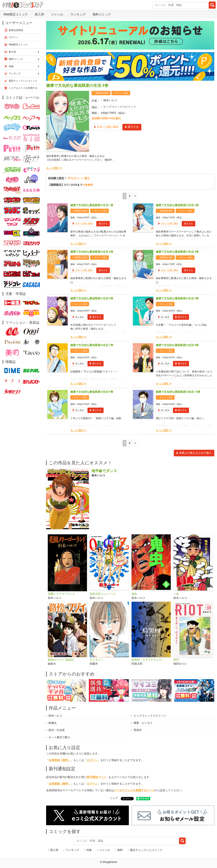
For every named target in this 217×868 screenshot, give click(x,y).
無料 (120, 850)
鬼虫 (134, 594)
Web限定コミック (16, 14)
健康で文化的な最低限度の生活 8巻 (177, 345)
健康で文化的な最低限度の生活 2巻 (177, 205)
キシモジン (96, 660)
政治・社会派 (57, 730)
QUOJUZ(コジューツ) (102, 594)
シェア (114, 798)
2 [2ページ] (130, 196)
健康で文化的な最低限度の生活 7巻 (92, 345)
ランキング (78, 14)
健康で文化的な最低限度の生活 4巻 (177, 252)
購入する (103, 224)
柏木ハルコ (110, 100)
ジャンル (57, 14)
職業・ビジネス (143, 723)
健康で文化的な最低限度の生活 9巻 (92, 392)
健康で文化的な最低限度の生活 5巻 (92, 298)
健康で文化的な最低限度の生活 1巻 (92, 205)
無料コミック (102, 14)
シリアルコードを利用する (23, 88)
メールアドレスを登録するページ (134, 790)
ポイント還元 (122, 93)
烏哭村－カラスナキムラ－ (148, 660)
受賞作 (138, 730)
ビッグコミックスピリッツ (120, 107)
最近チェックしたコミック (146, 850)
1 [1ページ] (125, 196)
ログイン (92, 760)
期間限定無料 (102, 93)
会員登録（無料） (60, 760)
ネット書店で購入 (59, 737)
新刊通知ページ (96, 777)
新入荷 (40, 14)
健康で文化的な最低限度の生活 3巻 (92, 252)
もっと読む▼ (54, 168)
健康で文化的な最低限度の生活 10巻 (178, 392)
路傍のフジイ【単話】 (61, 660)
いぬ (176, 594)
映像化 (53, 723)
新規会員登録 (16, 30)
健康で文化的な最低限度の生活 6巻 (177, 298)
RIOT (176, 660)
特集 (89, 850)
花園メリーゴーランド (61, 594)
